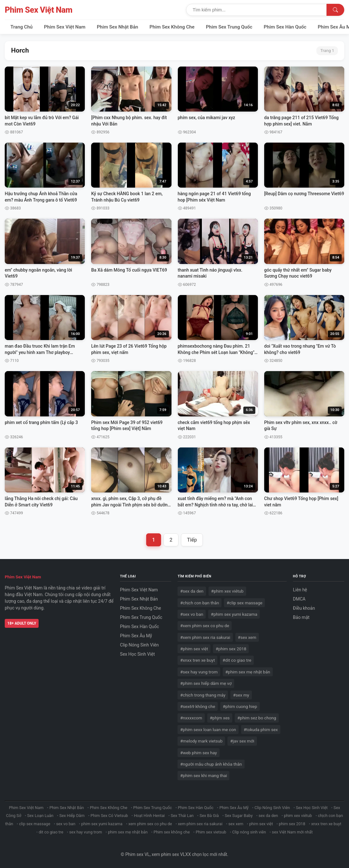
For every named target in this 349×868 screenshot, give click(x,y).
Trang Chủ (22, 27)
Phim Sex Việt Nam (39, 10)
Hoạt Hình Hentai (149, 816)
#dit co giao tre (237, 660)
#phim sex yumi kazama (234, 614)
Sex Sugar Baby (239, 816)
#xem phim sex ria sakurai (205, 637)
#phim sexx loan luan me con (208, 730)
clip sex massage (35, 824)
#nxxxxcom (191, 718)
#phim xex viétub (227, 591)
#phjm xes (220, 718)
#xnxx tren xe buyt (197, 660)
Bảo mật (301, 617)
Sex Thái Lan (182, 816)
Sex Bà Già (209, 816)
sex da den (268, 816)
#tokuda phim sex (261, 730)
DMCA (299, 599)
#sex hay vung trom (199, 672)
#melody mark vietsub (201, 741)
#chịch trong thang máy (203, 695)
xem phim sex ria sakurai (200, 824)
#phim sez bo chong (257, 718)
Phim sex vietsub (211, 832)
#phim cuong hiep (240, 706)
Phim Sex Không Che (172, 27)
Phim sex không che (171, 832)
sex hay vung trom (86, 832)
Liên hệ (300, 590)
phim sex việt (261, 824)
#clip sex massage (244, 603)
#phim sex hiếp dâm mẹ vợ (206, 683)
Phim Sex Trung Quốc (229, 27)
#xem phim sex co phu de (205, 626)
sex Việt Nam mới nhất (292, 832)
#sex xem (247, 637)
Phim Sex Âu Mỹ (136, 636)
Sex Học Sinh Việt (137, 654)
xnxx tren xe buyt (326, 824)
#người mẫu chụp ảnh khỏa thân (211, 764)
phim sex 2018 (292, 824)
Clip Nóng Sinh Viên (139, 645)
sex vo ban (66, 824)
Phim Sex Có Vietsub (109, 816)
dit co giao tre (51, 832)
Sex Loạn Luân (40, 816)
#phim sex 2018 (231, 649)
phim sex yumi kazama (102, 824)
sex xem (236, 824)
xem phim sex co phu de (150, 824)
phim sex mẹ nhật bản (128, 832)
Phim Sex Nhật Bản (118, 27)
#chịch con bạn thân (199, 603)
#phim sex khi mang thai (203, 775)
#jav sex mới (242, 741)
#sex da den (192, 591)
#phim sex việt (194, 649)
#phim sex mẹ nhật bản (248, 672)
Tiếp (192, 540)
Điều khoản (304, 608)
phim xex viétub (298, 816)
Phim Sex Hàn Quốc (285, 27)
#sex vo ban (192, 614)
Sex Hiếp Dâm (72, 816)
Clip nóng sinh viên (249, 832)
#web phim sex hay (198, 753)
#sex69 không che (197, 706)
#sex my (241, 695)
